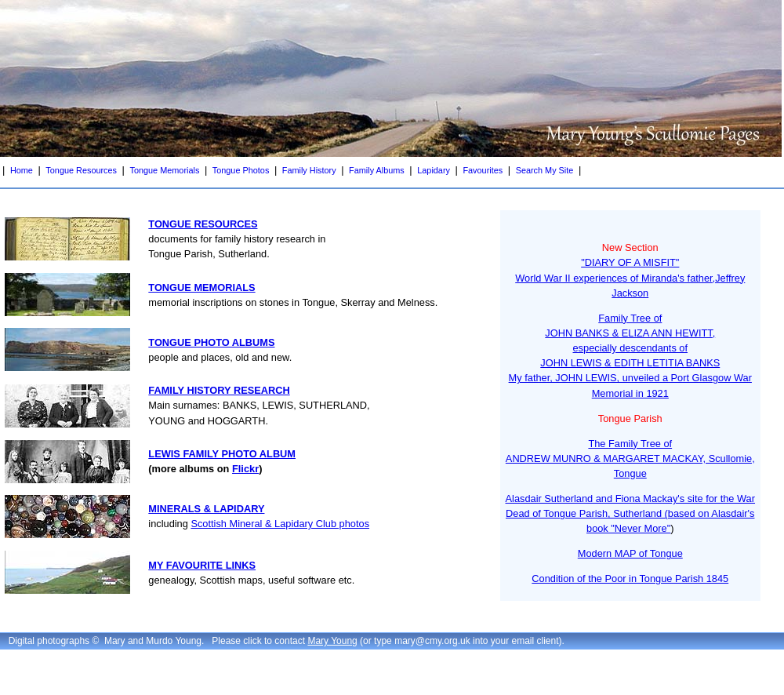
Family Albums (377, 170)
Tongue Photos (241, 170)
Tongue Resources (81, 170)
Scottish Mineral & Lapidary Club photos (280, 524)
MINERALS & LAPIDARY (206, 509)
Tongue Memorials (164, 170)
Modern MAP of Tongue (630, 553)
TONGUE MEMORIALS (201, 287)
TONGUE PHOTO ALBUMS (211, 342)
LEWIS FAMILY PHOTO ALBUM (222, 454)
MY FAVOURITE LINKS (202, 565)
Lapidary (434, 170)
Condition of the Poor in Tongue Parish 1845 (630, 579)
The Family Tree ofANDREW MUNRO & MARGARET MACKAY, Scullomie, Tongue (630, 458)
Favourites (483, 170)
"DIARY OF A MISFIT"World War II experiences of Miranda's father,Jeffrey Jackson (630, 277)
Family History (309, 170)
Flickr (245, 469)
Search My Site (545, 170)
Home (22, 170)
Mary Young (332, 641)
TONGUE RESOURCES (203, 224)
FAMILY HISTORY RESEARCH (219, 390)
